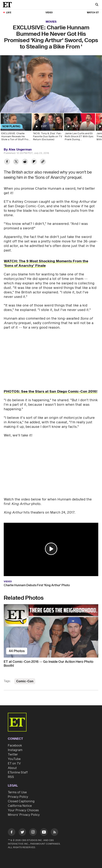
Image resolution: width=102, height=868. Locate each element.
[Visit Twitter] (22, 833)
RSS (11, 777)
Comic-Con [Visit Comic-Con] (25, 681)
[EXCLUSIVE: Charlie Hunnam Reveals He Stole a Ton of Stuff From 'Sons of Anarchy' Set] (16, 128)
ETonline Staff (18, 773)
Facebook (15, 746)
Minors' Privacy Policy (24, 815)
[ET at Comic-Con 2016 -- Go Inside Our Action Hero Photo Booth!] (51, 631)
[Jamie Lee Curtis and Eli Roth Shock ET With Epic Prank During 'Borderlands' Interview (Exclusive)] (79, 128)
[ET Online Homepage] (8, 5)
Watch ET (93, 13)
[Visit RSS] (54, 833)
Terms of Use (17, 792)
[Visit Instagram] (33, 833)
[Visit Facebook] (12, 833)
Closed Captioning (21, 801)
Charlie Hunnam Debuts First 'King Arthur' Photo (37, 585)
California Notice (20, 806)
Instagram (15, 750)
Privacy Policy (18, 797)
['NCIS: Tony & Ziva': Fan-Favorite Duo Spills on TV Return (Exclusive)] (48, 128)
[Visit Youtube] (44, 833)
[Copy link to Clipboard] (43, 162)
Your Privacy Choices (23, 810)
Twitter (13, 755)
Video (49, 13)
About (12, 768)
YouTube (14, 759)
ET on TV (14, 764)
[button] (51, 549)
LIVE (9, 13)
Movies (51, 22)
